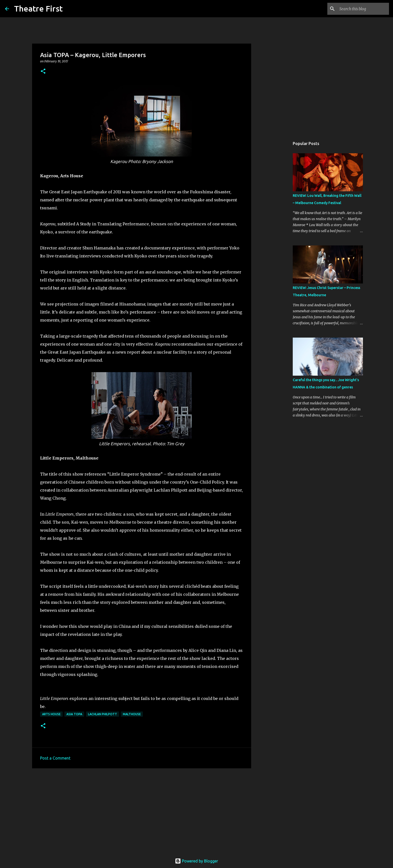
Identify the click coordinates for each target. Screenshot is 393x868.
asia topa (74, 714)
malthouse (132, 714)
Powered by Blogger (197, 861)
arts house (51, 714)
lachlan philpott (103, 714)
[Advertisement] (142, 811)
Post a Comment (55, 758)
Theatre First (38, 9)
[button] (43, 71)
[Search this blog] (363, 9)
